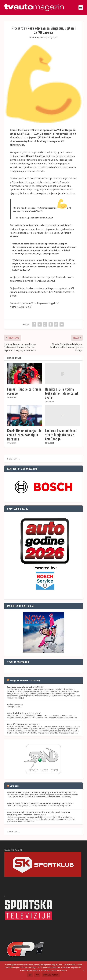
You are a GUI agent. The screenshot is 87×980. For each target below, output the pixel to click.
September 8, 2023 (43, 218)
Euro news (15, 786)
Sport (55, 37)
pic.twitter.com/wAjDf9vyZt (28, 211)
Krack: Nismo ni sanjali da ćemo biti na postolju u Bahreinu (24, 435)
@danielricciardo (48, 208)
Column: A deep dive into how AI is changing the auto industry (37, 792)
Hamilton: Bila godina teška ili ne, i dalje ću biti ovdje (62, 393)
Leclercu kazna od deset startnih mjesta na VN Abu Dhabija (61, 435)
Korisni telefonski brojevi (19, 713)
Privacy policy (51, 975)
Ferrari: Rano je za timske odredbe (24, 391)
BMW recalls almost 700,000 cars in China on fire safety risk (36, 803)
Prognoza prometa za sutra (21, 687)
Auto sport (45, 37)
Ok (30, 975)
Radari (10, 704)
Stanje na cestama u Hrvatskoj (25, 680)
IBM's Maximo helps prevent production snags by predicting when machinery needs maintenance (39, 813)
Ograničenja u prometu (18, 724)
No (37, 975)
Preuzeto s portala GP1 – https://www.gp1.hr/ (34, 303)
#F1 (69, 208)
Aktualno (34, 37)
